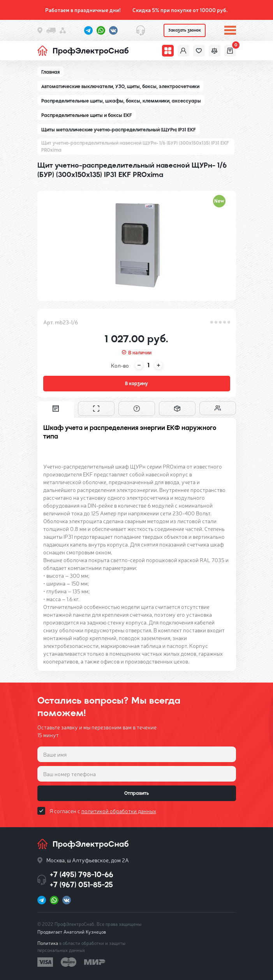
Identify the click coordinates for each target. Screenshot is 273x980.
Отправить (136, 793)
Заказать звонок (185, 30)
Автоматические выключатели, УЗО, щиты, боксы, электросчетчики (120, 87)
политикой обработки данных (119, 811)
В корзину (136, 384)
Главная (50, 72)
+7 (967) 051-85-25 (81, 885)
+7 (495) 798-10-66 (82, 875)
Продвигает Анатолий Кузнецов (72, 932)
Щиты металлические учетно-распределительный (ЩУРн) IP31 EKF (119, 130)
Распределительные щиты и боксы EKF (87, 115)
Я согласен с (103, 811)
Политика (48, 943)
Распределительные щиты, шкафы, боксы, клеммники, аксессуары (121, 101)
